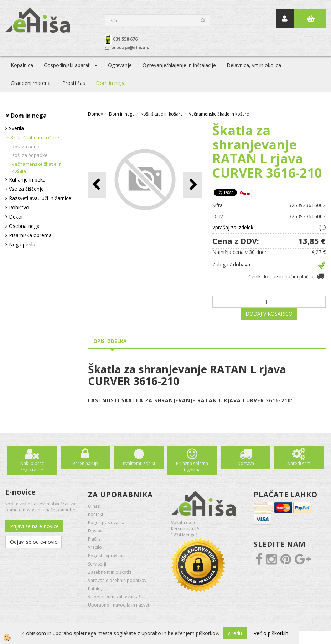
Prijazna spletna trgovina (192, 466)
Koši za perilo (26, 147)
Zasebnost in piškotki (110, 572)
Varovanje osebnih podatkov (117, 580)
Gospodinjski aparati (67, 65)
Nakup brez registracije (32, 466)
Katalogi (96, 589)
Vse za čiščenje (26, 189)
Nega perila (22, 244)
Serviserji (97, 564)
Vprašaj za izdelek (233, 227)
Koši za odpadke (30, 155)
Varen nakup (85, 463)
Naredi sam (299, 463)
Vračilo (95, 547)
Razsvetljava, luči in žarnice (40, 198)
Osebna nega (24, 226)
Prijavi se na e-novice (34, 526)
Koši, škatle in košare (35, 137)
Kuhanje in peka (27, 180)
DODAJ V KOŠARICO (269, 314)
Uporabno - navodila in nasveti (119, 605)
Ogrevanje (120, 65)
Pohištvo (19, 207)
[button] (193, 185)
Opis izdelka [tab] (110, 341)
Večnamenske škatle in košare (37, 167)
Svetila (16, 128)
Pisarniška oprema (30, 235)
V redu (235, 633)
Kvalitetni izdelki (139, 463)
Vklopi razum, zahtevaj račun (117, 597)
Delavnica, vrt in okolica (254, 65)
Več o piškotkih (271, 633)
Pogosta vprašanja (107, 556)
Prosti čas (74, 83)
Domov (95, 114)
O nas (94, 506)
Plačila (94, 539)
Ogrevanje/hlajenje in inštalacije (179, 65)
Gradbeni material (31, 83)
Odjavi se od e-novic (33, 542)
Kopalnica (22, 65)
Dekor (16, 217)
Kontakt (96, 514)
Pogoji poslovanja (106, 523)
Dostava (246, 463)
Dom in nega (111, 83)
